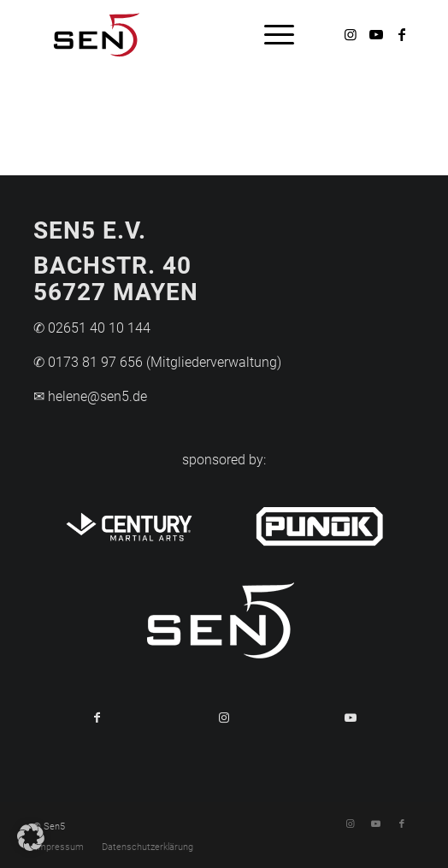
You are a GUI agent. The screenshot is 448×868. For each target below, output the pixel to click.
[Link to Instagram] (224, 717)
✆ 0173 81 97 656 (88, 362)
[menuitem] (271, 34)
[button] (31, 837)
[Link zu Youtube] (376, 35)
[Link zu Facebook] (402, 35)
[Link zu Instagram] (351, 35)
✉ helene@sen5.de (90, 396)
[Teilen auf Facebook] (97, 717)
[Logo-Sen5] (186, 34)
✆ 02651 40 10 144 (92, 328)
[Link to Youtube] (351, 717)
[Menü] (271, 34)
